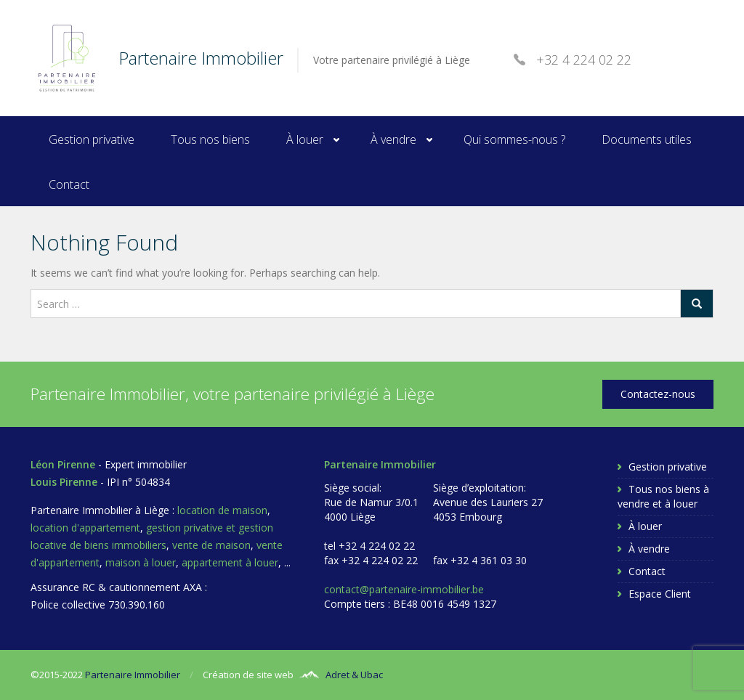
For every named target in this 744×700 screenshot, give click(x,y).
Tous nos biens (210, 139)
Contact (69, 184)
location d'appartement (85, 528)
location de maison (222, 510)
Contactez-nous (658, 394)
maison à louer (141, 562)
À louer (305, 139)
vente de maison (211, 545)
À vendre (393, 139)
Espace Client (660, 594)
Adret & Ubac (354, 675)
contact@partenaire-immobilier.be (404, 589)
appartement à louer (230, 562)
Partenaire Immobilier (133, 675)
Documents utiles (647, 139)
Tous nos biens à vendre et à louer (663, 496)
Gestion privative (92, 139)
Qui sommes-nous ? (514, 139)
